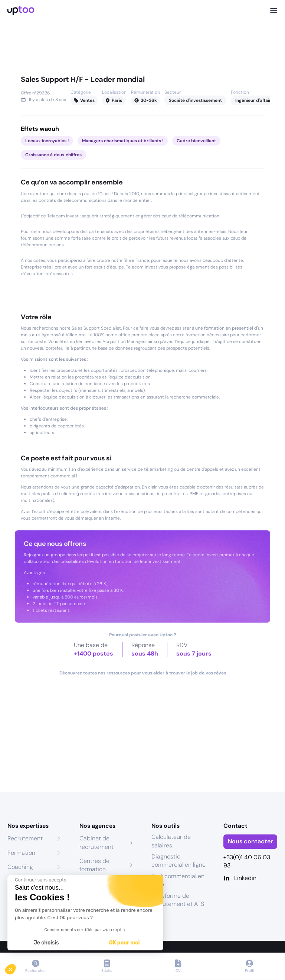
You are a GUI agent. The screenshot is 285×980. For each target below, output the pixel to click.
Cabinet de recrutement (96, 842)
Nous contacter (250, 841)
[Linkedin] (250, 878)
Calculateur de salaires (171, 841)
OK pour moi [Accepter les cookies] (125, 943)
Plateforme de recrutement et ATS (178, 900)
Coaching (20, 867)
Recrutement (25, 838)
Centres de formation (94, 865)
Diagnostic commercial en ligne (178, 861)
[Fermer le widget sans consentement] (41, 880)
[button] (16, 967)
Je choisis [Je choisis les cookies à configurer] (46, 943)
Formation (21, 853)
